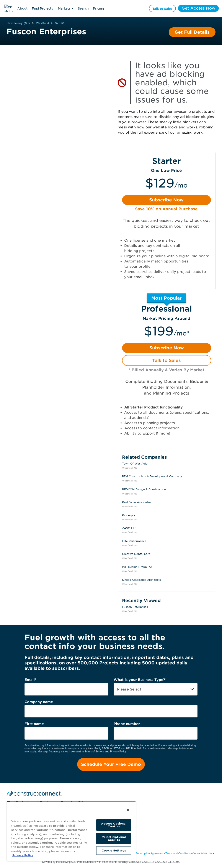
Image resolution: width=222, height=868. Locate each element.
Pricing (99, 8)
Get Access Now (198, 8)
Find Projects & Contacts (42, 9)
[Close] (128, 810)
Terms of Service (94, 752)
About (22, 8)
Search (83, 8)
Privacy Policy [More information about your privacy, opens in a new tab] (23, 855)
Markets (64, 8)
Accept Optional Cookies (114, 825)
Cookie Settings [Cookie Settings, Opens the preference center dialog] (114, 851)
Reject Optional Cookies (114, 838)
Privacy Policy (118, 752)
